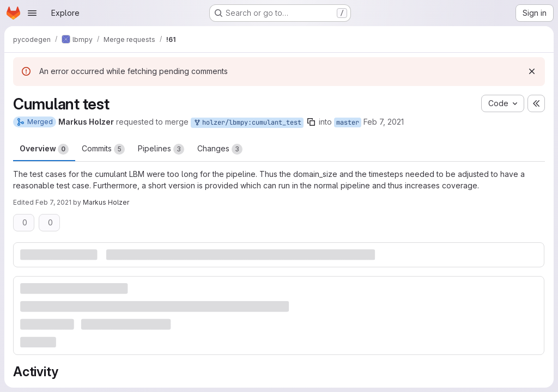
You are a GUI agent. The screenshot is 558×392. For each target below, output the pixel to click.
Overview (44, 149)
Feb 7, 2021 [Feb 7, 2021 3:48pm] (53, 202)
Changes (220, 149)
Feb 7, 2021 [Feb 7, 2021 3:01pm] (384, 122)
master (348, 122)
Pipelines (161, 149)
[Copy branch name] (311, 122)
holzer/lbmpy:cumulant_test (247, 123)
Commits (103, 149)
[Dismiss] (532, 71)
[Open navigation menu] (32, 13)
